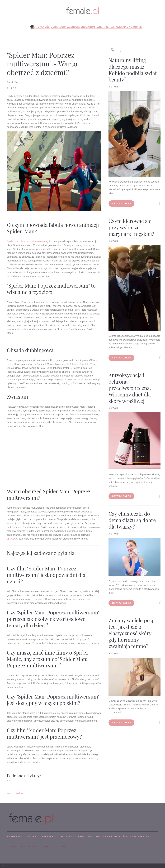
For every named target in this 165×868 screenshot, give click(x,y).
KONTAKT (32, 836)
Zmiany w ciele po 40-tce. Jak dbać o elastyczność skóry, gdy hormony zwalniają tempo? (134, 633)
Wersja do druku (16, 793)
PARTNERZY (49, 836)
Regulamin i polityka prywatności (103, 836)
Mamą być (129, 27)
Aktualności (42, 27)
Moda (54, 27)
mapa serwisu (140, 836)
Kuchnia (63, 27)
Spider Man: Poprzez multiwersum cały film (30, 241)
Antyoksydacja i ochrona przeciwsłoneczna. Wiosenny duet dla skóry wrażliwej (130, 388)
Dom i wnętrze (99, 27)
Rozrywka (116, 27)
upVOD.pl (12, 539)
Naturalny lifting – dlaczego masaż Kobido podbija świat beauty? (133, 70)
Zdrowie (75, 27)
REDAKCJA (67, 836)
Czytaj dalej (121, 203)
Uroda (85, 27)
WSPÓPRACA (15, 836)
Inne (139, 27)
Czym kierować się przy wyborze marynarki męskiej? (131, 227)
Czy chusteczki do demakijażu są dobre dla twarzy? (132, 520)
